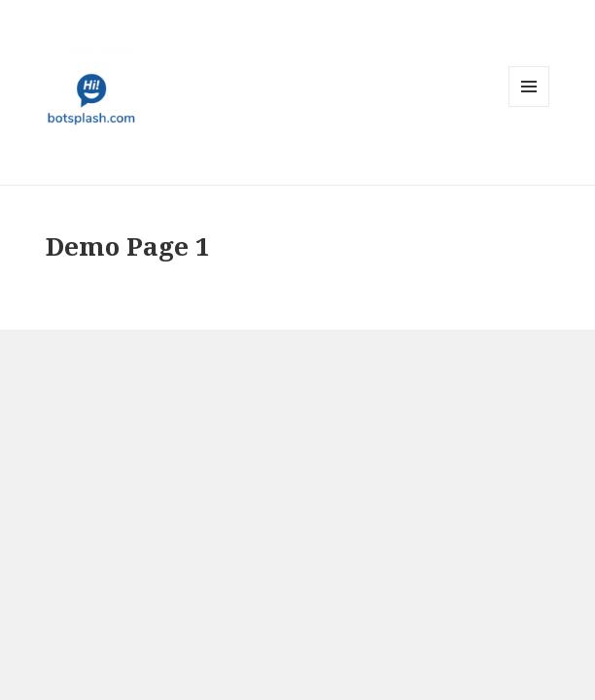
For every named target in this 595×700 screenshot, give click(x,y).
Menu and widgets (529, 106)
